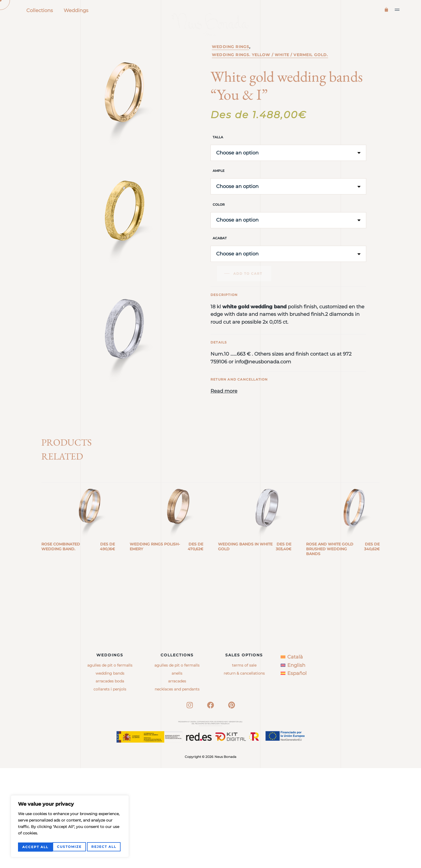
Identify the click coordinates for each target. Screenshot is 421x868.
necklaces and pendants (177, 789)
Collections (40, 10)
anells (177, 773)
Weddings (76, 10)
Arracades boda (110, 781)
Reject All (69, 847)
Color (219, 228)
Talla (218, 160)
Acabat (220, 261)
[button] (397, 10)
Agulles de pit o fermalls (110, 765)
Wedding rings (231, 70)
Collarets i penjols (110, 789)
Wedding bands (110, 773)
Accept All (105, 847)
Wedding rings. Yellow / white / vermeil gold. (270, 78)
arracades (177, 781)
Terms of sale (244, 765)
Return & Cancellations (244, 773)
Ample (219, 194)
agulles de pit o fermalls (177, 765)
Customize (34, 847)
